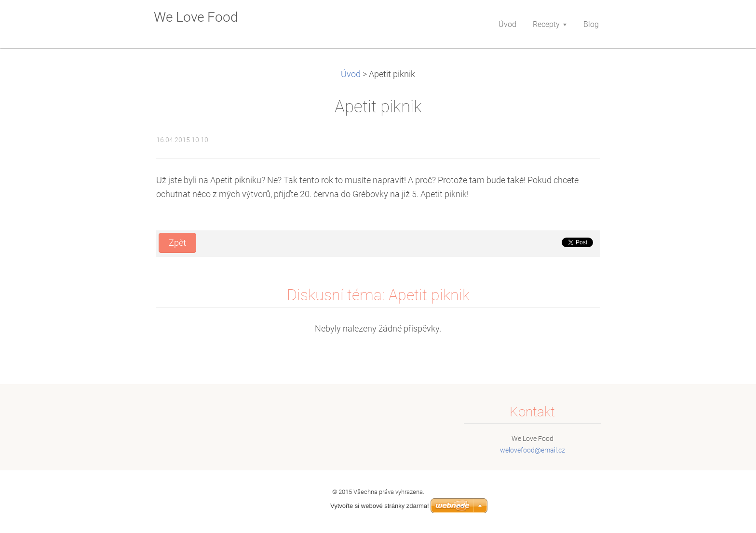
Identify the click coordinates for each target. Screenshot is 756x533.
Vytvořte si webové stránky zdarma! (380, 506)
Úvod (351, 74)
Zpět (177, 243)
